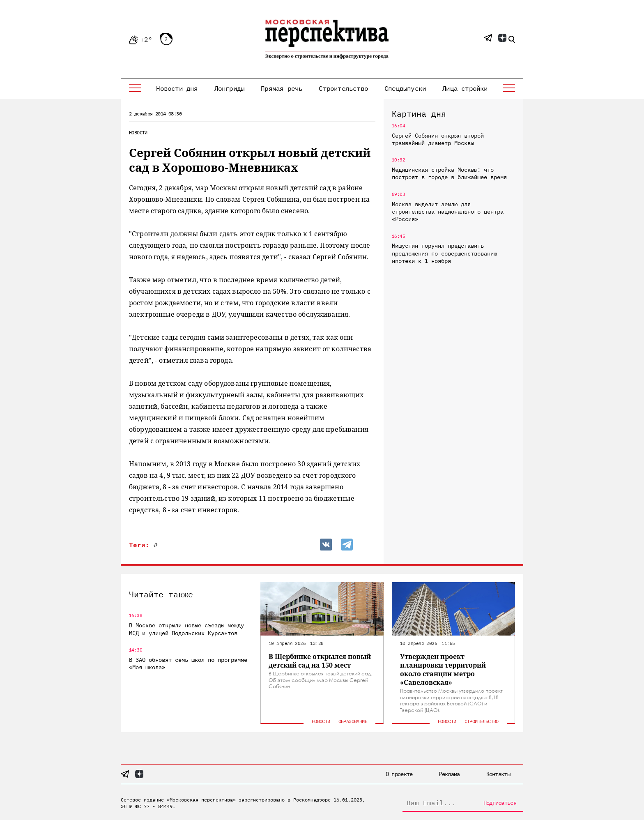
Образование (353, 721)
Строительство (343, 88)
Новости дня (177, 88)
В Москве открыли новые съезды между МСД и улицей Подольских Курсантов (186, 629)
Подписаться (500, 803)
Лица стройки (465, 88)
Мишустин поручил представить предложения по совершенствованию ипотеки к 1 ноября (444, 253)
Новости (138, 132)
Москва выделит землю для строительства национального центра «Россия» (448, 212)
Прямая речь (282, 88)
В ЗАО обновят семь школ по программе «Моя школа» (188, 663)
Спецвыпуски (405, 88)
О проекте (399, 774)
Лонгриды (230, 88)
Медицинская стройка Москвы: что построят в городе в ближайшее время (449, 173)
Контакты (498, 774)
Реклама (449, 774)
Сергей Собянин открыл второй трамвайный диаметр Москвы (438, 139)
